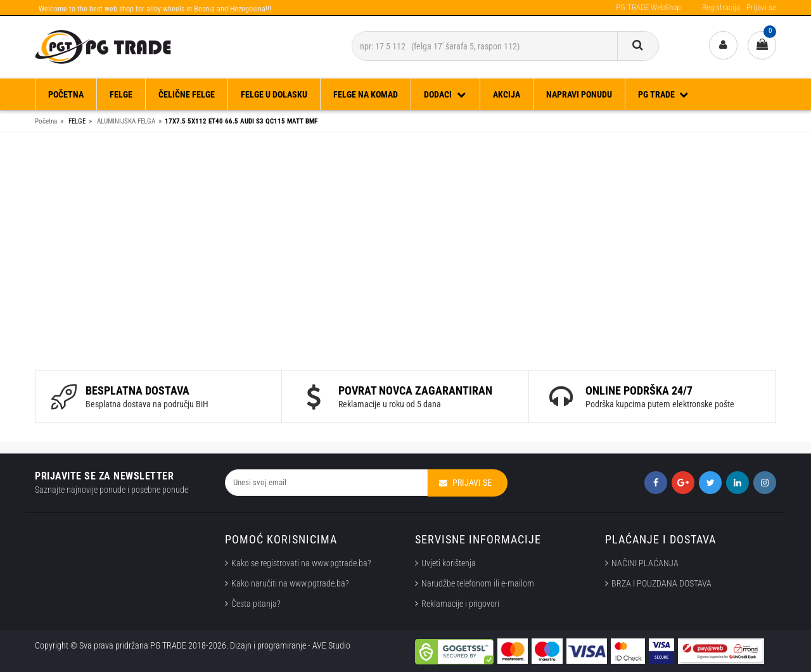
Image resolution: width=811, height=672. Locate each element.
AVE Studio (331, 645)
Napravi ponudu (579, 94)
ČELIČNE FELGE (187, 94)
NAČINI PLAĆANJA (645, 563)
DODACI (445, 94)
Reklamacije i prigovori (462, 604)
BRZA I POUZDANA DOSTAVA (661, 583)
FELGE (121, 94)
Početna (66, 94)
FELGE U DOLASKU (274, 94)
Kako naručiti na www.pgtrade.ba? (290, 583)
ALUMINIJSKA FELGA (126, 121)
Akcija (507, 94)
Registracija (721, 7)
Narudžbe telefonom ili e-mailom (478, 583)
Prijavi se (761, 7)
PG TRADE (664, 94)
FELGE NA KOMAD (366, 94)
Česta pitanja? (256, 604)
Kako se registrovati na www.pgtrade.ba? (301, 563)
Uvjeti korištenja (449, 563)
